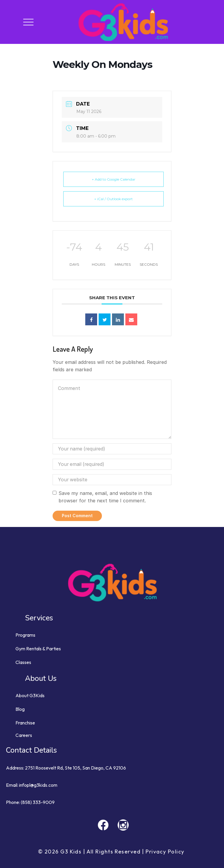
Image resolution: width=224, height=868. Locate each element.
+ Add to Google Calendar (114, 179)
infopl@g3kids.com (38, 785)
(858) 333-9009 (38, 802)
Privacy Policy (166, 852)
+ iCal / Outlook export (113, 199)
